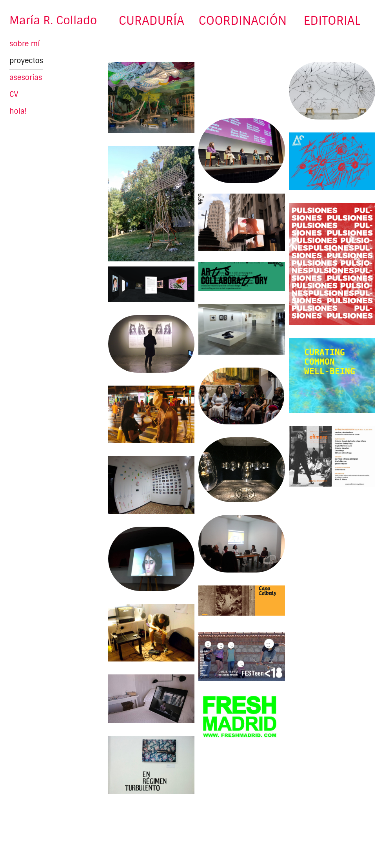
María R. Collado (53, 21)
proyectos (26, 61)
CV (14, 94)
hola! (18, 111)
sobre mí (25, 44)
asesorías (26, 78)
